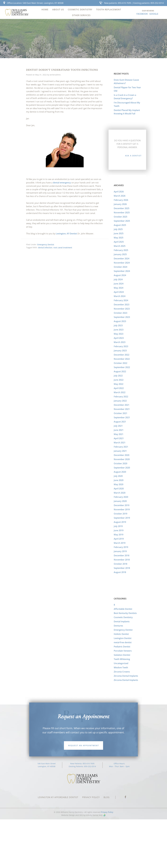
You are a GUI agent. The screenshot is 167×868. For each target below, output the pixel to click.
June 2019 (119, 530)
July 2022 (118, 376)
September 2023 (122, 317)
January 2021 (120, 451)
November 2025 (122, 213)
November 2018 (122, 560)
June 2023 (119, 330)
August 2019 (120, 522)
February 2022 (121, 397)
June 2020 (119, 480)
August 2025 (120, 225)
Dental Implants (122, 621)
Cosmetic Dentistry (123, 617)
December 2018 (122, 555)
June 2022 (119, 380)
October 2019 (120, 514)
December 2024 (122, 259)
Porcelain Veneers (123, 651)
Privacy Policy (107, 812)
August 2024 (120, 275)
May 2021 (119, 434)
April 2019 (119, 539)
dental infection (45, 247)
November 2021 (122, 409)
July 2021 (118, 426)
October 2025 (120, 217)
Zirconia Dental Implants (126, 676)
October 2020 (120, 463)
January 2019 (120, 551)
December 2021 (122, 405)
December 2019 (122, 505)
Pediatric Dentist (122, 647)
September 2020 (122, 468)
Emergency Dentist (46, 244)
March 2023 (120, 342)
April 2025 (119, 242)
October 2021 (120, 413)
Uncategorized (121, 663)
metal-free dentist (123, 642)
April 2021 (119, 438)
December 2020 (122, 455)
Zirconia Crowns (122, 672)
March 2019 (120, 543)
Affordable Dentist (123, 609)
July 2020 (118, 476)
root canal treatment (63, 247)
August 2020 (120, 472)
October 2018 (120, 564)
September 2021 (122, 417)
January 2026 (120, 204)
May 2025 (119, 238)
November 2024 (122, 263)
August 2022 (120, 371)
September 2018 (122, 568)
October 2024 (120, 267)
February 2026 (121, 200)
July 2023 (118, 325)
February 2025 (121, 250)
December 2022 (122, 355)
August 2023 (120, 321)
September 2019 (122, 518)
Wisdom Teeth (121, 668)
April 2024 (119, 292)
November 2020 (122, 459)
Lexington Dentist (123, 638)
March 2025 (120, 246)
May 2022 (119, 384)
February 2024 (121, 300)
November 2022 (122, 359)
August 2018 (120, 572)
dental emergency (62, 183)
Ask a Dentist (133, 156)
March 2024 (120, 296)
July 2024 (118, 279)
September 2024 (122, 271)
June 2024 (119, 284)
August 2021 (120, 422)
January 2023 (120, 351)
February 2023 (121, 346)
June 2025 (119, 233)
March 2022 (120, 392)
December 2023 (122, 305)
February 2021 (121, 447)
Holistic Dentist (121, 634)
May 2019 (119, 535)
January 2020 (120, 501)
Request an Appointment (84, 745)
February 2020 (121, 497)
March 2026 (120, 196)
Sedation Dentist (122, 655)
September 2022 (122, 367)
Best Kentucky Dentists (125, 613)
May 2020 (119, 484)
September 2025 (122, 221)
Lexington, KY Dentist (66, 234)
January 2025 (120, 254)
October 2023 (120, 313)
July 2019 (118, 526)
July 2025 (118, 229)
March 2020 (120, 493)
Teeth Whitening (122, 659)
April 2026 (119, 192)
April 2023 (119, 338)
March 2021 (120, 443)
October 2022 (120, 363)
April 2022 (119, 388)
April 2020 (119, 489)
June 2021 (119, 430)
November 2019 (122, 509)
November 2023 (122, 309)
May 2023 (119, 334)
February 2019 (121, 547)
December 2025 (122, 208)
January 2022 (120, 401)
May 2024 (119, 288)
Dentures (118, 626)
